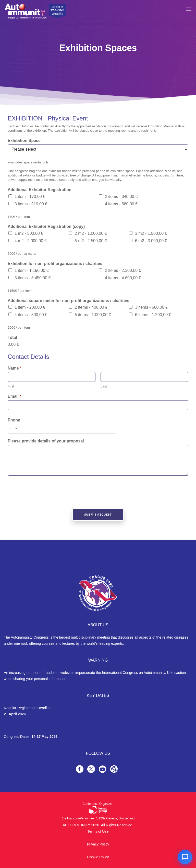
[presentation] (46, 500)
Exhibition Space (24, 141)
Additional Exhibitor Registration (40, 190)
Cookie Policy (98, 857)
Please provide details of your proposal (46, 441)
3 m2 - (151, 233)
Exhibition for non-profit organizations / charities (55, 264)
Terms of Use (98, 831)
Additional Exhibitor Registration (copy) (46, 226)
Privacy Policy (98, 844)
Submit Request (98, 514)
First (11, 386)
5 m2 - (91, 241)
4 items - (121, 204)
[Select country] (13, 429)
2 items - (121, 197)
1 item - (30, 197)
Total (12, 337)
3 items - (31, 204)
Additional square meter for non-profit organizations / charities (69, 301)
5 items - (93, 315)
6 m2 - (151, 241)
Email (14, 396)
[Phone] (62, 429)
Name (15, 368)
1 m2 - (29, 233)
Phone (14, 420)
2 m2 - (91, 233)
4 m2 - (30, 241)
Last (104, 386)
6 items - (153, 315)
